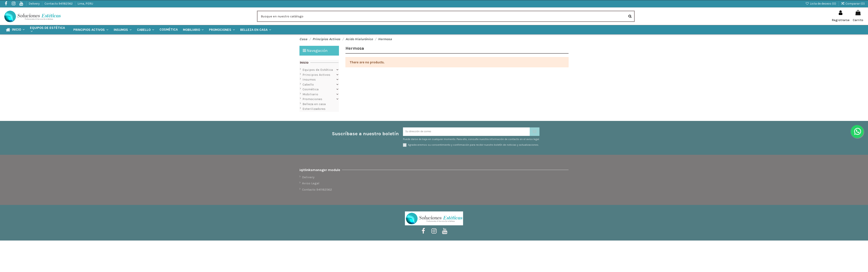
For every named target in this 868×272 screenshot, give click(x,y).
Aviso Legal (311, 186)
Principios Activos (316, 75)
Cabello (308, 84)
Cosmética (311, 89)
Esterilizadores (314, 109)
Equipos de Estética (318, 70)
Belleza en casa (314, 104)
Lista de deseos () (821, 4)
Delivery (35, 4)
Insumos (309, 79)
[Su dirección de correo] (466, 133)
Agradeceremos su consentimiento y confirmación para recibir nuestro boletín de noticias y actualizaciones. (473, 148)
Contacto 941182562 (59, 4)
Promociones (312, 99)
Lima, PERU (85, 4)
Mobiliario (310, 94)
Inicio (304, 62)
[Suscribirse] (535, 133)
